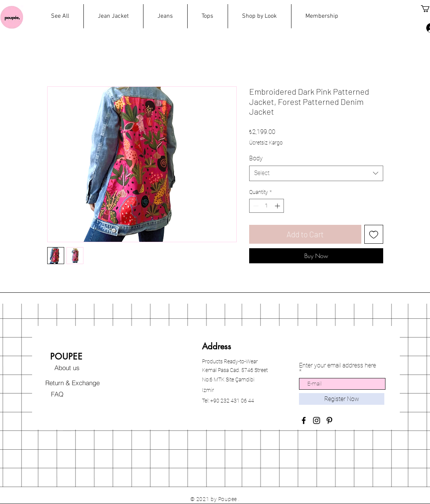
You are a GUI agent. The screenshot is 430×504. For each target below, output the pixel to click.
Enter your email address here (338, 366)
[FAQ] (57, 394)
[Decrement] (255, 206)
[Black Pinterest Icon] (329, 420)
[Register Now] (342, 399)
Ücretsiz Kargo (266, 143)
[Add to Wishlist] (374, 234)
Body (256, 158)
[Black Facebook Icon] (304, 420)
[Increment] (278, 206)
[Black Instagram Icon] (317, 420)
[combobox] (316, 173)
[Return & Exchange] (73, 383)
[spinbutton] (267, 206)
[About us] (67, 367)
